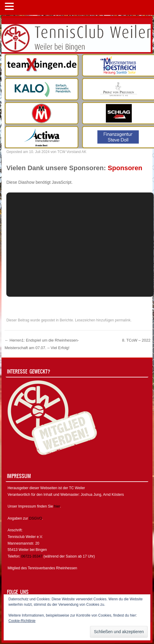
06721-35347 (32, 556)
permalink (123, 320)
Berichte (66, 320)
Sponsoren (125, 168)
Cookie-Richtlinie (22, 621)
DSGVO (36, 518)
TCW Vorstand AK (72, 152)
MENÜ (25, 8)
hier (57, 506)
